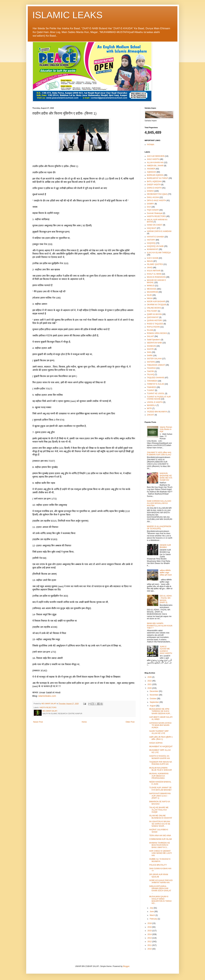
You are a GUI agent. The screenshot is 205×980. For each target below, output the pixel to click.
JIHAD (150, 268)
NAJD (149, 295)
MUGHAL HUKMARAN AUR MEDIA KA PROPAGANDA (159, 776)
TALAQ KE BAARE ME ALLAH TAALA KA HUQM (159, 810)
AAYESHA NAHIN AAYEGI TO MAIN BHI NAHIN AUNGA (160, 725)
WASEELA (152, 405)
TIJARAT (151, 390)
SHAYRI (150, 349)
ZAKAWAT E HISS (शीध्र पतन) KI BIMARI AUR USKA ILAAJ (159, 454)
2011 (150, 945)
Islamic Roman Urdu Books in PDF (166, 429)
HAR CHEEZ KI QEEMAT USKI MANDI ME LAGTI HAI (160, 853)
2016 (150, 927)
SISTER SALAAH (154, 359)
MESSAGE (152, 289)
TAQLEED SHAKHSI (156, 378)
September (154, 702)
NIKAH (150, 298)
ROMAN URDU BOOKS (157, 333)
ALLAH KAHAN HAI (155, 163)
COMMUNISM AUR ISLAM (160, 839)
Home (84, 722)
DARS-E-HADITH (154, 188)
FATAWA (151, 145)
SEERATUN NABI (154, 343)
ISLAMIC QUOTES (155, 264)
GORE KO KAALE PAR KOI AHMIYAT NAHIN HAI (161, 881)
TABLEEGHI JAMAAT (156, 365)
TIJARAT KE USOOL (156, 393)
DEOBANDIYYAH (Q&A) (157, 194)
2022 (150, 681)
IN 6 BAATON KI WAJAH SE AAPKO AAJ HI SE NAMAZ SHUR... (160, 824)
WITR (149, 408)
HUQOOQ (151, 243)
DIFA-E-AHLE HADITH (157, 200)
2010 (150, 949)
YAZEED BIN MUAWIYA (157, 412)
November (154, 695)
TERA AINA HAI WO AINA (160, 836)
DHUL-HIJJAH (153, 197)
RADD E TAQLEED (155, 324)
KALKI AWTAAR (154, 271)
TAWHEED (152, 387)
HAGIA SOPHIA (156, 743)
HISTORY (151, 240)
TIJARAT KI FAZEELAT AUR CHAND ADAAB (159, 398)
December (154, 691)
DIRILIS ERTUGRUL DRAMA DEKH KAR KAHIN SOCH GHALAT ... (160, 890)
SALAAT (151, 336)
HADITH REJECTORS (48, 707)
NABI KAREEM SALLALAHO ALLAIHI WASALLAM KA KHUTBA (159, 503)
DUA (149, 207)
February (154, 919)
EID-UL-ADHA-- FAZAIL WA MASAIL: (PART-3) (166, 599)
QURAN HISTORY (155, 320)
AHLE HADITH (153, 159)
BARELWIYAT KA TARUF (158, 178)
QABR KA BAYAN (154, 314)
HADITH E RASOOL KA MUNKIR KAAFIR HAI (159, 757)
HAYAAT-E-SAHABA (156, 237)
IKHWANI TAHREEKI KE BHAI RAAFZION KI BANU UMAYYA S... (159, 845)
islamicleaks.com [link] (47, 696)
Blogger (126, 966)
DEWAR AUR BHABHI (165, 546)
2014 (150, 934)
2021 (150, 684)
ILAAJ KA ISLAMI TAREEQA (159, 253)
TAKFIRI (151, 371)
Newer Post (38, 722)
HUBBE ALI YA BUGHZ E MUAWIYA (160, 860)
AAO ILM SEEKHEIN (156, 156)
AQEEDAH (152, 172)
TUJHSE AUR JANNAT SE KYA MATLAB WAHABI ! (160, 789)
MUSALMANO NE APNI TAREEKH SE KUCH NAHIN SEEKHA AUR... (160, 711)
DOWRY (151, 204)
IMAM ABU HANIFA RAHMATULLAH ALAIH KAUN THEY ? (160, 626)
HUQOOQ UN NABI (155, 246)
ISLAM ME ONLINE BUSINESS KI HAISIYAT (161, 817)
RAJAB (150, 330)
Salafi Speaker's (154, 340)
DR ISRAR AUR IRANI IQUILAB (159, 876)
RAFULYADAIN (153, 327)
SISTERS (151, 362)
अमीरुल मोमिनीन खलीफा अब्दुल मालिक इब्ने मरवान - (166, 574)
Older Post (130, 722)
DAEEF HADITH (154, 185)
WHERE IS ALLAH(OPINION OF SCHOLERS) (159, 528)
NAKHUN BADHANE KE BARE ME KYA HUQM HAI (166, 477)
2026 (150, 677)
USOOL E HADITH (155, 402)
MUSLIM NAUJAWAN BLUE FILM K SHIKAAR (160, 769)
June (152, 912)
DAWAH (150, 191)
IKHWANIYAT (153, 249)
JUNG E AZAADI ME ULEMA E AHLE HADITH (166, 650)
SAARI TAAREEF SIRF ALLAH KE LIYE (159, 732)
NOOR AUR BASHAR (156, 302)
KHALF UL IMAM (154, 274)
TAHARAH (151, 368)
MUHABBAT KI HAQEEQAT (161, 747)
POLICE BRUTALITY (158, 865)
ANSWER (151, 169)
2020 (150, 688)
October (153, 699)
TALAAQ (151, 375)
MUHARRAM (153, 292)
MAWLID (151, 286)
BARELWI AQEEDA (155, 175)
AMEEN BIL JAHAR (155, 166)
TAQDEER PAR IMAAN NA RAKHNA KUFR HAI (160, 763)
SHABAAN (151, 346)
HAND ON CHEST (155, 225)
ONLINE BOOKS (154, 308)
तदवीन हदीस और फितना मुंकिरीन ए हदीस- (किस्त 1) (161, 738)
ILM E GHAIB (153, 258)
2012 (150, 942)
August (153, 706)
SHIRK (150, 356)
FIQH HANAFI (153, 210)
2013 (150, 938)
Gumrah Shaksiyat (155, 213)
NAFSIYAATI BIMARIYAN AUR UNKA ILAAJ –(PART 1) (160, 796)
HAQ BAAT (152, 228)
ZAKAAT (151, 415)
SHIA (149, 352)
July (152, 908)
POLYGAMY (152, 311)
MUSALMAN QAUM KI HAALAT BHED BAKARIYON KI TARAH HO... (160, 900)
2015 (150, 931)
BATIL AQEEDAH (154, 181)
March (153, 915)
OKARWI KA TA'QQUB (157, 305)
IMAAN (150, 261)
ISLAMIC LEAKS (68, 15)
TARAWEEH (152, 381)
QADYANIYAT (153, 317)
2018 (150, 923)
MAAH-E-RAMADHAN (156, 277)
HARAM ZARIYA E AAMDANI (159, 231)
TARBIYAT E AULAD (156, 384)
